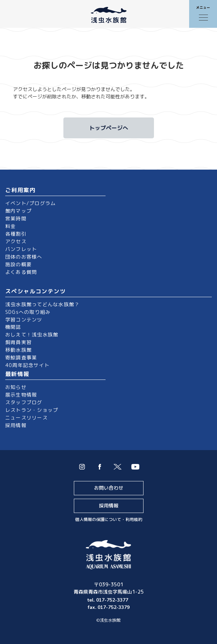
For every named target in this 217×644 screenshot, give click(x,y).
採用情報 (16, 425)
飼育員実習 (18, 342)
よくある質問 (21, 272)
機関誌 (13, 327)
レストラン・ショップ (32, 410)
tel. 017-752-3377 (108, 600)
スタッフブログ (24, 402)
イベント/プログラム (30, 203)
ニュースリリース (26, 418)
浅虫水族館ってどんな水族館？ (42, 304)
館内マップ (18, 211)
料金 (10, 226)
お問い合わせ (109, 488)
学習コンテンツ (24, 320)
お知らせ (16, 387)
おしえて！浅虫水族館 (32, 335)
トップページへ (109, 128)
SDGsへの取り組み (28, 312)
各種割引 (16, 234)
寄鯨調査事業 (21, 357)
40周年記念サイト (27, 365)
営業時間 (16, 218)
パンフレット (21, 249)
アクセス (16, 241)
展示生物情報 (21, 395)
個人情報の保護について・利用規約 (109, 519)
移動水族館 (18, 350)
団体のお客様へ (24, 257)
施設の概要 (18, 264)
